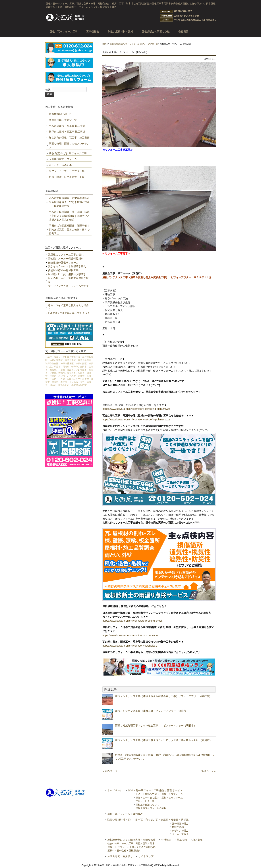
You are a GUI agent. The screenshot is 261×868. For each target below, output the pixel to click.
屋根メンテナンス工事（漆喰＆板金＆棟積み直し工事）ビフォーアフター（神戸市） (163, 696)
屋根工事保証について (147, 805)
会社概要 (166, 840)
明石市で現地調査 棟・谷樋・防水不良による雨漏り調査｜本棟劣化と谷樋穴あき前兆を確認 (69, 216)
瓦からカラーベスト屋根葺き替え (67, 266)
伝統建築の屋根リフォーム (63, 263)
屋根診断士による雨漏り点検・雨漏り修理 (131, 840)
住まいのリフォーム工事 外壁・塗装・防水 (131, 843)
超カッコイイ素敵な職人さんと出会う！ (68, 307)
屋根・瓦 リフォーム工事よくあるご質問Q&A (131, 847)
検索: (48, 90)
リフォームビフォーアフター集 (67, 171)
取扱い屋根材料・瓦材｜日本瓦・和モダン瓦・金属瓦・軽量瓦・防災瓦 (148, 820)
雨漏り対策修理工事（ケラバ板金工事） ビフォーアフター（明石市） (156, 726)
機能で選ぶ (178, 827)
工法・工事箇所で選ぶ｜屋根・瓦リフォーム (159, 794)
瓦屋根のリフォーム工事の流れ (66, 255)
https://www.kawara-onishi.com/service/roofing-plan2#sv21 (136, 420)
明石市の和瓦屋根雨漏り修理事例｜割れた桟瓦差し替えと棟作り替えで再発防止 (69, 229)
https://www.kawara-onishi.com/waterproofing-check (132, 621)
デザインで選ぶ (180, 831)
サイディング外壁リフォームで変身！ (70, 286)
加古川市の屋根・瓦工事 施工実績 (69, 138)
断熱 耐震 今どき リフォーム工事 (68, 153)
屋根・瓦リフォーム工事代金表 (125, 814)
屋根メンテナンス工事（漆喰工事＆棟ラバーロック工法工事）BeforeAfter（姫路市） (164, 740)
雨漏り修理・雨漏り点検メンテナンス (69, 146)
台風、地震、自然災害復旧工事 (67, 177)
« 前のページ (110, 771)
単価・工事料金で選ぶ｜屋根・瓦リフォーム (159, 798)
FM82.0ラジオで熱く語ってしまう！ (69, 313)
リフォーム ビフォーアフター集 (144, 44)
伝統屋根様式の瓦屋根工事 (63, 270)
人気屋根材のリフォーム (63, 159)
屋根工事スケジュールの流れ (151, 808)
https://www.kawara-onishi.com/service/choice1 (130, 646)
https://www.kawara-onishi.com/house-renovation (131, 635)
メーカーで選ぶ (180, 834)
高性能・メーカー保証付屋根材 (66, 259)
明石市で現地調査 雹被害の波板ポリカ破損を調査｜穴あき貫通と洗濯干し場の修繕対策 (69, 202)
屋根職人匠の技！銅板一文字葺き (67, 274)
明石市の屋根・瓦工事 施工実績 (67, 126)
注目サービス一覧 (145, 801)
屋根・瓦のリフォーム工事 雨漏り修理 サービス (156, 790)
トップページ (115, 790)
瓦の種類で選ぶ (180, 824)
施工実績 (182, 840)
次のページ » (208, 771)
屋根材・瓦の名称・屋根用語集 (124, 851)
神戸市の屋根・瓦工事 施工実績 (67, 132)
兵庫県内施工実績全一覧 (63, 120)
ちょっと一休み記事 (60, 165)
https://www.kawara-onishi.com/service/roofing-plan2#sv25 (136, 409)
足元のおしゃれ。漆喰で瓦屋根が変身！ (68, 280)
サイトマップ (146, 856)
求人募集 (198, 840)
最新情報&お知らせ (118, 44)
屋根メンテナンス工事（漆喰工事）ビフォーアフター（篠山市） (152, 711)
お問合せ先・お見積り (120, 856)
